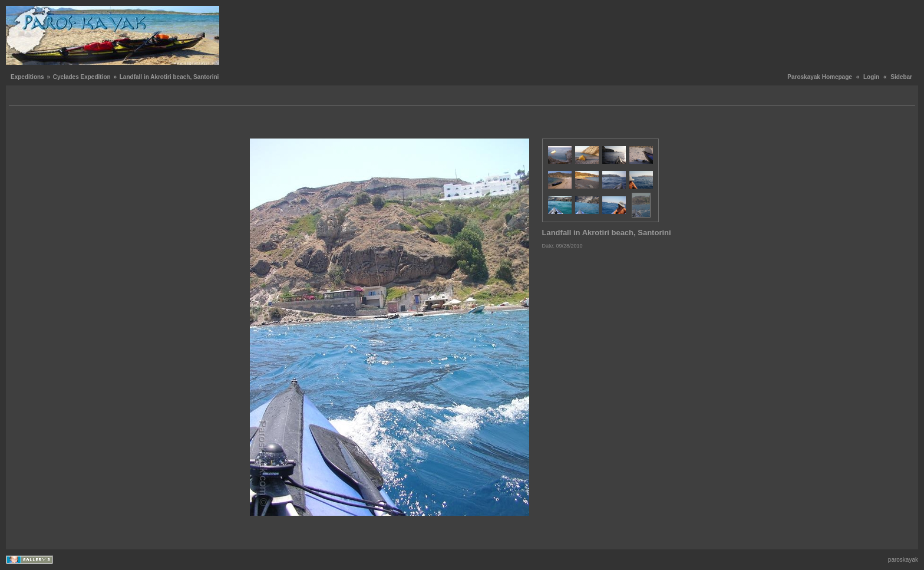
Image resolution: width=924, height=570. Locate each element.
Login (871, 77)
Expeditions (27, 77)
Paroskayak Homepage (820, 77)
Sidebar (901, 77)
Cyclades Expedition (82, 77)
